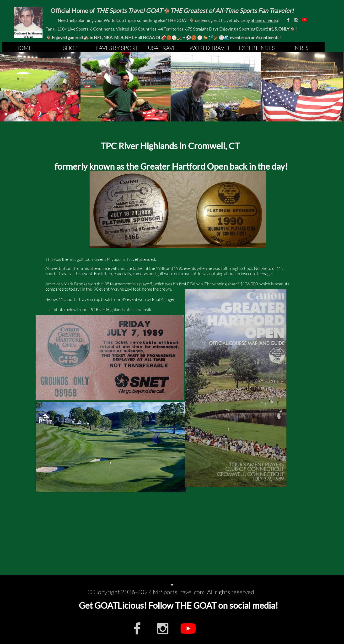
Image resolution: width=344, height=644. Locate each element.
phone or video (264, 20)
